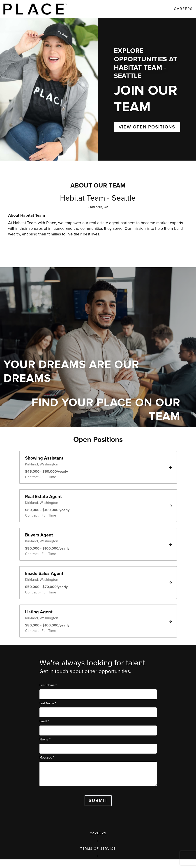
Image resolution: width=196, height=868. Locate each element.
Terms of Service (98, 849)
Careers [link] (183, 9)
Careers (98, 833)
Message (47, 758)
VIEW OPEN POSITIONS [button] (147, 127)
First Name (48, 685)
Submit (98, 801)
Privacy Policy (98, 864)
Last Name (48, 703)
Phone (45, 739)
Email (44, 721)
